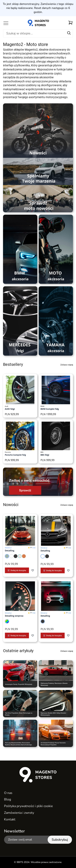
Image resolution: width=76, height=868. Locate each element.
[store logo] (38, 23)
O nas (8, 793)
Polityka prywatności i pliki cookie (28, 806)
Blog (7, 799)
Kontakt (10, 819)
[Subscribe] (60, 840)
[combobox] (38, 33)
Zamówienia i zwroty (19, 813)
